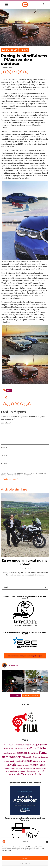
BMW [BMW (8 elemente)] (44, 745)
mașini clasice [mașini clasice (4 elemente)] (16, 761)
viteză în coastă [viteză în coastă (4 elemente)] (19, 771)
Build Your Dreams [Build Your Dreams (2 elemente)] (20, 749)
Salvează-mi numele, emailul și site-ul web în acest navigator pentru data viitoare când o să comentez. (24, 474)
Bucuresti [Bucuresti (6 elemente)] (9, 749)
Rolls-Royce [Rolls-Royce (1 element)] (29, 768)
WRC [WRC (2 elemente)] (40, 771)
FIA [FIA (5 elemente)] (23, 757)
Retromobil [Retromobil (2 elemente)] (22, 768)
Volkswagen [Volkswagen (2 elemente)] (30, 771)
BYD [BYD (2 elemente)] (28, 749)
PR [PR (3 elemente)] (31, 765)
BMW (9, 390)
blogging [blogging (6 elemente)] (36, 745)
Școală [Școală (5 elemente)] (38, 774)
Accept (25, 858)
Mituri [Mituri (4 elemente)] (43, 761)
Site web (4, 464)
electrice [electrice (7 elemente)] (21, 753)
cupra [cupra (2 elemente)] (5, 753)
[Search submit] (45, 587)
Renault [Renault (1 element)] (16, 768)
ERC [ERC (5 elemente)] (28, 753)
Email (4, 456)
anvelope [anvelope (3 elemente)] (17, 745)
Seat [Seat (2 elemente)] (34, 768)
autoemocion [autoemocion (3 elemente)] (26, 745)
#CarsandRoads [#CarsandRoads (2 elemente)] (8, 745)
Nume (4, 448)
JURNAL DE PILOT (10, 50)
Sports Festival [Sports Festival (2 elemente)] (41, 768)
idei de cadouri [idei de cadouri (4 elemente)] (35, 757)
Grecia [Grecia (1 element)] (27, 758)
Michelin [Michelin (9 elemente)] (27, 761)
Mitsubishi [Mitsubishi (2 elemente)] (37, 761)
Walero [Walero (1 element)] (36, 771)
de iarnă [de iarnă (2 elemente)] (10, 753)
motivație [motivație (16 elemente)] (10, 765)
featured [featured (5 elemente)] (34, 753)
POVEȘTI (24, 50)
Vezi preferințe (25, 863)
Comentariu (6, 423)
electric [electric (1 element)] (15, 753)
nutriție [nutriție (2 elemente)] (20, 765)
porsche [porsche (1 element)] (27, 765)
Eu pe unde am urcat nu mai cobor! (25, 562)
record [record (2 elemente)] (12, 768)
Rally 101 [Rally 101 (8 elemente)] (37, 765)
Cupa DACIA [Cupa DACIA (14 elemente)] (38, 748)
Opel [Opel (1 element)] (24, 765)
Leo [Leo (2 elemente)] (43, 757)
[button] (47, 842)
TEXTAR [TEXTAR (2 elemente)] (9, 771)
